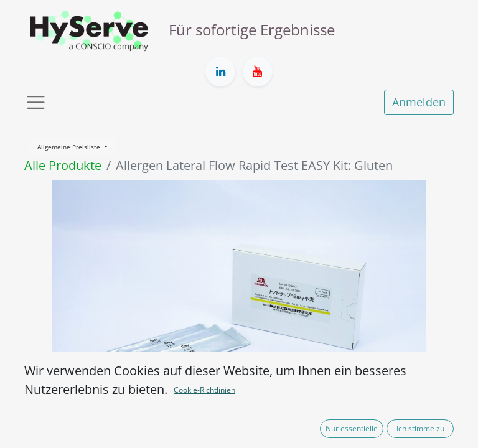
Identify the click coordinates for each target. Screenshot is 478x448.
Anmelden (419, 102)
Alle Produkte (63, 165)
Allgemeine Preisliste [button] (70, 147)
